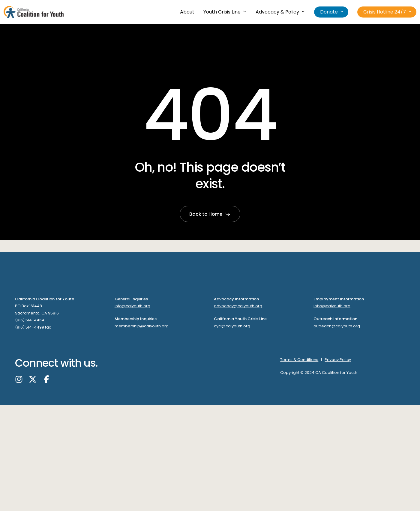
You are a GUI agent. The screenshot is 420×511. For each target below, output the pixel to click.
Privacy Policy (338, 360)
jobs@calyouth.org (332, 306)
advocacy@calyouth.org (238, 306)
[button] (210, 214)
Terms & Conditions (299, 360)
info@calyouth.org (132, 306)
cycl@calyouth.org (232, 326)
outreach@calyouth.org (337, 326)
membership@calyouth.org (142, 326)
